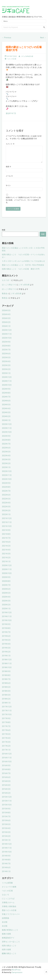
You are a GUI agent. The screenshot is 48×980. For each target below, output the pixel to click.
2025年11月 (7, 337)
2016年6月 (6, 780)
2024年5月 (6, 408)
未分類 (5, 925)
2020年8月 (6, 584)
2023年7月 (6, 447)
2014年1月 (6, 874)
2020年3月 (6, 604)
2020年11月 (7, 572)
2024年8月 (6, 396)
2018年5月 (6, 690)
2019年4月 (6, 647)
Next (43, 38)
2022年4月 (6, 506)
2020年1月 (6, 612)
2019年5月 (6, 643)
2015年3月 (6, 835)
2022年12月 (7, 474)
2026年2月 (6, 325)
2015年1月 (6, 843)
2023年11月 (7, 431)
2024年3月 (6, 415)
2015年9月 (6, 812)
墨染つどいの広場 (9, 913)
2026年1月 (6, 329)
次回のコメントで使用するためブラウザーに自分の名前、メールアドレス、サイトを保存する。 (23, 203)
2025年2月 (6, 372)
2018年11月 (7, 667)
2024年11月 (7, 384)
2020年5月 (6, 596)
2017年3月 (6, 745)
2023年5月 (6, 455)
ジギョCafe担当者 (27, 56)
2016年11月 (7, 761)
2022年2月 (6, 514)
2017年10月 (7, 718)
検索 (4, 233)
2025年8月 (6, 349)
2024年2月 (6, 419)
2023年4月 (6, 459)
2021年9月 (6, 533)
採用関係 (6, 921)
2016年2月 (6, 796)
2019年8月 (6, 631)
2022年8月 (6, 490)
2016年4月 (6, 788)
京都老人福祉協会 (9, 909)
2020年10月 (7, 576)
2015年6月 (6, 823)
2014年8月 (6, 863)
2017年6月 (6, 733)
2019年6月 (6, 639)
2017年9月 (6, 721)
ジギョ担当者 (24, 288)
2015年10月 (7, 808)
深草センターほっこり (11, 945)
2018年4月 (6, 694)
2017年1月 (6, 753)
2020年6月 (6, 592)
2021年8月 (6, 537)
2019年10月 (7, 623)
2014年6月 (6, 871)
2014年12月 (7, 847)
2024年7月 (6, 400)
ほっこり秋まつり (9, 288)
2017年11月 (7, 714)
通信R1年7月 (11, 113)
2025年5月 (6, 361)
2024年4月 (6, 412)
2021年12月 (7, 521)
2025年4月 (6, 364)
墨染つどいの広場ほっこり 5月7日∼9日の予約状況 (23, 268)
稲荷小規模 (6, 953)
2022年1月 (6, 517)
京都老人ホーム (8, 905)
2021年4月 (6, 553)
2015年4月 (6, 831)
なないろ (6, 898)
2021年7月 (6, 541)
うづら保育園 (7, 886)
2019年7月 (6, 635)
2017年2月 (6, 749)
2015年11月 (7, 804)
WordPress (16, 973)
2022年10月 (7, 482)
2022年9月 (6, 486)
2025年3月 (6, 368)
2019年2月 (6, 655)
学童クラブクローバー (11, 917)
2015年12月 (7, 800)
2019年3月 (6, 651)
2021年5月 (6, 549)
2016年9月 (6, 769)
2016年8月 (6, 772)
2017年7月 (6, 729)
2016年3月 (6, 792)
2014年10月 (7, 855)
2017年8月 (6, 725)
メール (9, 179)
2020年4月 (6, 600)
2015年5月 (6, 827)
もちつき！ (6, 283)
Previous (7, 38)
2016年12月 (7, 757)
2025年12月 (7, 333)
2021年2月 (6, 561)
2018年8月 (6, 678)
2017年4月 (6, 741)
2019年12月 (7, 616)
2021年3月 (6, 557)
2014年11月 (7, 851)
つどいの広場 (12, 59)
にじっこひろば (8, 902)
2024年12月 (7, 380)
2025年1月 (6, 376)
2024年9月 (6, 392)
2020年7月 (6, 588)
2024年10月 (7, 388)
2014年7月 (6, 867)
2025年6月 (6, 357)
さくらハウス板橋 (9, 890)
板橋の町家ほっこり (10, 933)
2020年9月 (6, 580)
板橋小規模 (6, 937)
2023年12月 (7, 427)
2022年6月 (6, 498)
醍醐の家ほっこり (9, 956)
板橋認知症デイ (8, 941)
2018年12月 (7, 663)
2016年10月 (7, 765)
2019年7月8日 (12, 56)
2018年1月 (6, 706)
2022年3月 (6, 510)
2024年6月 (6, 404)
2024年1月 (6, 423)
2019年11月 (7, 619)
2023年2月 (6, 466)
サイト (8, 188)
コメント (10, 144)
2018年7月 (6, 682)
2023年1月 (6, 470)
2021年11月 (7, 525)
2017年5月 (6, 737)
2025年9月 (6, 345)
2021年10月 (7, 529)
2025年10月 (7, 341)
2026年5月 (6, 313)
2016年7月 (6, 776)
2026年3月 (6, 321)
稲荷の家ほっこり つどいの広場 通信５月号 (21, 272)
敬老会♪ (5, 297)
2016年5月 (6, 784)
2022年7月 (6, 494)
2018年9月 (6, 674)
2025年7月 (6, 353)
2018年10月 (7, 670)
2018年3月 (6, 698)
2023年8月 (6, 443)
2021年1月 (6, 565)
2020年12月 (7, 568)
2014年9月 (6, 859)
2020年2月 (6, 608)
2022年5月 (6, 502)
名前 (8, 170)
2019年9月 (6, 627)
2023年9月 (6, 439)
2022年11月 (7, 478)
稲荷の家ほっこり (9, 949)
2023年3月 (6, 463)
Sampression (17, 975)
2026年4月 (6, 317)
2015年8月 (6, 816)
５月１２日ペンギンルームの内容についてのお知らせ (23, 264)
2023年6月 (6, 451)
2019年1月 (6, 659)
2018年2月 (6, 702)
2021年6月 (6, 545)
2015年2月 (6, 839)
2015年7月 (6, 820)
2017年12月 (7, 710)
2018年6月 (6, 686)
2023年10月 (7, 435)
